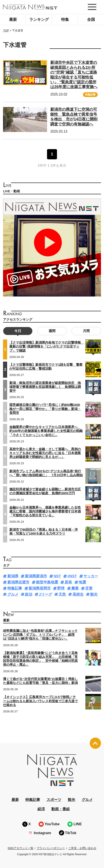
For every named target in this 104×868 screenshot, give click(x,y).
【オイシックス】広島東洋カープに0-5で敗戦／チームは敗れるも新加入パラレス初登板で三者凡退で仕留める (40, 701)
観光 (94, 594)
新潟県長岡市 (40, 588)
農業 (75, 588)
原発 (68, 582)
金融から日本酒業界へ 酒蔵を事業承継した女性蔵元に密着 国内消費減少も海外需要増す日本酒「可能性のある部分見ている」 (45, 511)
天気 (62, 594)
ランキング (39, 20)
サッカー (91, 576)
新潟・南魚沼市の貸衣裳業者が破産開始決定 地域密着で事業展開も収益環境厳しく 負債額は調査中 (45, 387)
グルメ (13, 594)
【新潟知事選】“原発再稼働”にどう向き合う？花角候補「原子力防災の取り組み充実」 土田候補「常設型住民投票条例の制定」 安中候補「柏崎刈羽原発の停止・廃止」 (40, 659)
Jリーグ (45, 594)
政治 (29, 594)
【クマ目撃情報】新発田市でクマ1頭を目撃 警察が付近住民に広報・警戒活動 (46, 367)
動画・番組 (61, 809)
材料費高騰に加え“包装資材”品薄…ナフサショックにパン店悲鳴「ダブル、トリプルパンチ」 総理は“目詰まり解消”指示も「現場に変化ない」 (40, 635)
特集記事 (90, 95)
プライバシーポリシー (51, 848)
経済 (41, 809)
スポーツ (54, 800)
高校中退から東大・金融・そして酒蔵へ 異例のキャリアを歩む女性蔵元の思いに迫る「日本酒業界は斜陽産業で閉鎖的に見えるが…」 (45, 453)
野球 (61, 588)
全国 (91, 20)
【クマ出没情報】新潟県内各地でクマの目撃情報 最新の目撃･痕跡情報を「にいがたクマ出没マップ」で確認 (47, 346)
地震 (82, 582)
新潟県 (13, 576)
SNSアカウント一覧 (20, 848)
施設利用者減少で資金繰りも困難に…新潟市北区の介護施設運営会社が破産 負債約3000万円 (45, 491)
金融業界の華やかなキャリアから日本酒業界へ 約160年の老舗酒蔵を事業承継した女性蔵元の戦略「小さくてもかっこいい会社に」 (46, 431)
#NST (72, 576)
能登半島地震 (47, 582)
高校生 (78, 594)
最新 (13, 20)
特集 (65, 20)
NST (57, 576)
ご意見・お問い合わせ (82, 848)
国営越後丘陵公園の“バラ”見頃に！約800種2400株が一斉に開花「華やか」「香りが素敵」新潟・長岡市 (45, 409)
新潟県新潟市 (36, 576)
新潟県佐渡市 (18, 582)
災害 (89, 588)
